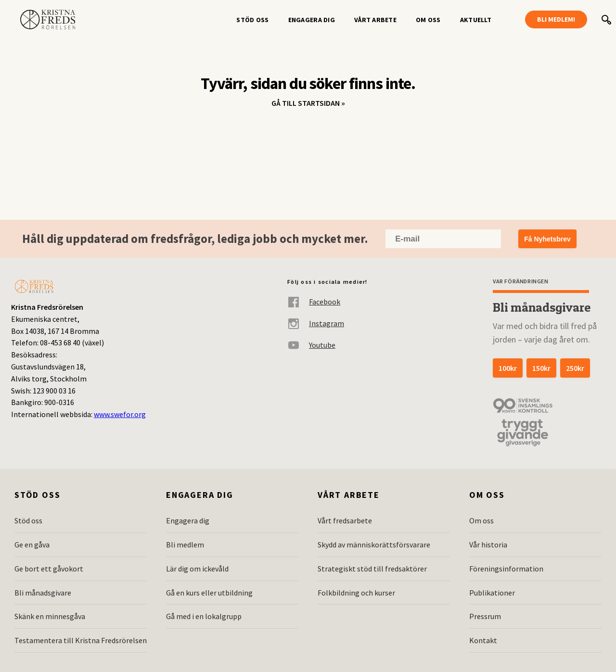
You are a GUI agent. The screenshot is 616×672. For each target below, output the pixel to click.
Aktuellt (476, 20)
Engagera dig (312, 20)
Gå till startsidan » (308, 103)
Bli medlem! (556, 19)
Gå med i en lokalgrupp (204, 616)
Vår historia (488, 545)
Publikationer (492, 593)
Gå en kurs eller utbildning (209, 593)
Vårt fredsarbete (345, 520)
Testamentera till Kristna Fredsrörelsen (81, 640)
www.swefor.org (120, 414)
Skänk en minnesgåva (50, 616)
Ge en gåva (32, 545)
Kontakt (483, 640)
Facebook (314, 302)
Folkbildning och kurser (356, 593)
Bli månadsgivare (43, 593)
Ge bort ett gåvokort (49, 569)
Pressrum (485, 616)
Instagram (316, 323)
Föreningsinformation (506, 569)
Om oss (428, 20)
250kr (575, 368)
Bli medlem (185, 545)
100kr (508, 368)
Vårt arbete (375, 20)
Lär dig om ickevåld (197, 569)
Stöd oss (252, 20)
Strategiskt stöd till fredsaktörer (372, 569)
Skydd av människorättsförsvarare (374, 545)
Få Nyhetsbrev (547, 239)
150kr (541, 368)
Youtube (311, 345)
